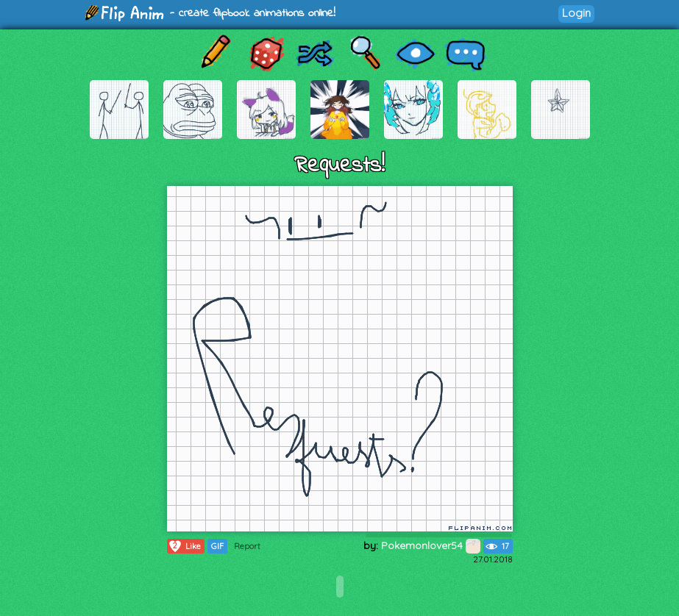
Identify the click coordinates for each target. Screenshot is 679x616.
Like (184, 546)
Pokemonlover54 (431, 545)
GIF (217, 546)
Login (576, 13)
